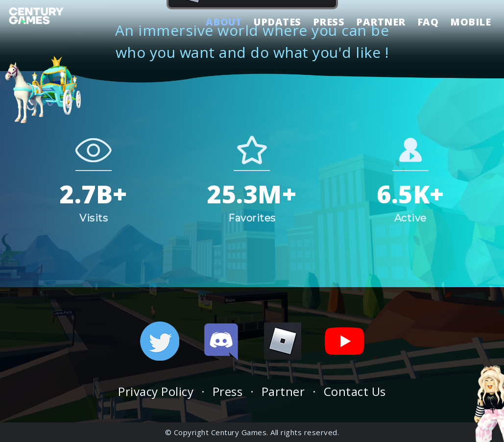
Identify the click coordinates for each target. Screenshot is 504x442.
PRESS (329, 23)
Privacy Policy (156, 391)
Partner (283, 391)
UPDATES (277, 23)
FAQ (428, 23)
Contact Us (355, 391)
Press (228, 391)
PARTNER (381, 23)
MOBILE (470, 23)
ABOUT (224, 23)
